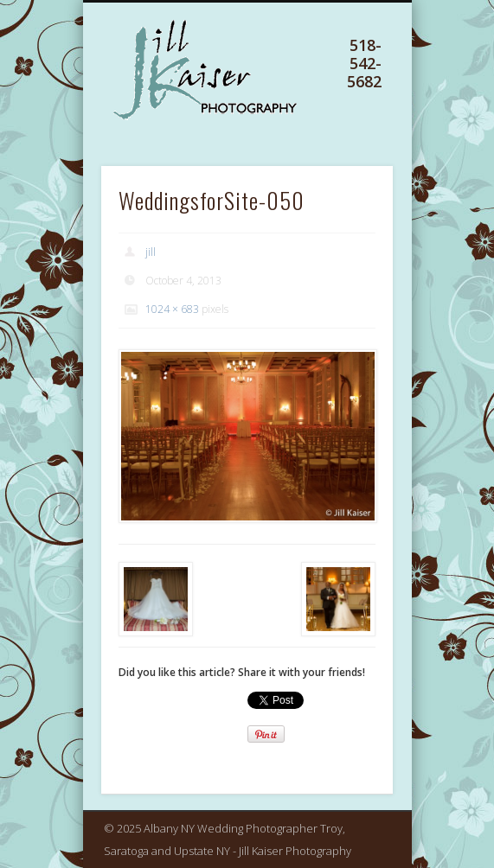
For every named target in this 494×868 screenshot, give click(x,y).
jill (151, 252)
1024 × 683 (172, 309)
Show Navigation (348, 94)
